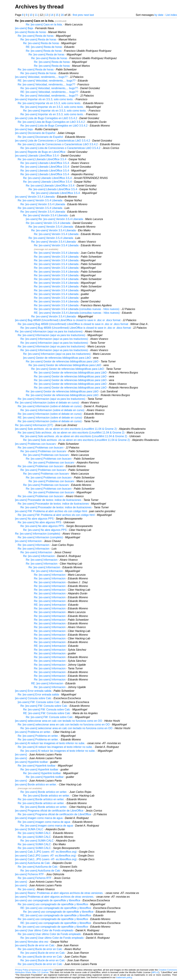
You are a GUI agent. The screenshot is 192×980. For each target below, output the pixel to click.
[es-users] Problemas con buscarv (35, 444)
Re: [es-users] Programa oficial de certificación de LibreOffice (54, 814)
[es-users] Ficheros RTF (29, 874)
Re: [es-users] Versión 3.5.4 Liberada (40, 200)
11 (36, 15)
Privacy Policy (22, 970)
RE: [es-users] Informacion (50, 605)
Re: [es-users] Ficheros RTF (35, 878)
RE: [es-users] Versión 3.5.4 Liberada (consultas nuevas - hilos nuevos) (77, 313)
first (75, 15)
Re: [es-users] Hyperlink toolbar (37, 766)
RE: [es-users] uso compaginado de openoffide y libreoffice (56, 908)
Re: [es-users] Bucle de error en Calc (40, 949)
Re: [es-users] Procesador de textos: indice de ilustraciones (53, 504)
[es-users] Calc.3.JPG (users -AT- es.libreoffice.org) (46, 852)
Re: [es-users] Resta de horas (36, 36)
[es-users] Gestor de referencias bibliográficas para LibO (57, 358)
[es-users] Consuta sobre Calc (33, 698)
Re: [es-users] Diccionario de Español (40, 137)
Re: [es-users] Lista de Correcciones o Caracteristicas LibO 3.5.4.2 (58, 144)
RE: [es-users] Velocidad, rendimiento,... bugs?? (47, 81)
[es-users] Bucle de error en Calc (35, 945)
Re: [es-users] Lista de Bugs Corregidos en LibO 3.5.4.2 (51, 122)
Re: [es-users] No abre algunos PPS (39, 522)
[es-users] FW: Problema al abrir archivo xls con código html (51, 511)
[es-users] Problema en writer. (33, 732)
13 (47, 15)
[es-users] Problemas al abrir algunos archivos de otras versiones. (55, 897)
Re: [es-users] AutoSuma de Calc (38, 867)
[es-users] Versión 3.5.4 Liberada (35, 197)
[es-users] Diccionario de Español (35, 133)
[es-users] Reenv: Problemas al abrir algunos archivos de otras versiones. (59, 893)
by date (159, 15)
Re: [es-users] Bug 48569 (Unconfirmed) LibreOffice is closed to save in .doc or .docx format (73, 324)
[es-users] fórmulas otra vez (32, 942)
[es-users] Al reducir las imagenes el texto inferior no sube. (50, 743)
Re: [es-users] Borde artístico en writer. (44, 792)
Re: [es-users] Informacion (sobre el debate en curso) (47, 403)
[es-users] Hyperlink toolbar (31, 762)
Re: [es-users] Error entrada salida (38, 695)
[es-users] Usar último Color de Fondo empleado (44, 930)
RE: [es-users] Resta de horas (44, 47)
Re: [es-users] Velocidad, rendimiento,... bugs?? (46, 84)
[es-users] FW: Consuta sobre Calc (39, 702)
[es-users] (21, 755)
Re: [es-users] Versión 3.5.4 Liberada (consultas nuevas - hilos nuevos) (77, 309)
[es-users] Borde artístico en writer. (36, 784)
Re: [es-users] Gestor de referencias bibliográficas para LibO (62, 361)
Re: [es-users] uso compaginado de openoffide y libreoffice (53, 904)
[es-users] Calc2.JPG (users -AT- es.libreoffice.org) (45, 856)
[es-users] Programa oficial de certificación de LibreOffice (49, 811)
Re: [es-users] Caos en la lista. (44, 25)
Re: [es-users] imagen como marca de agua (44, 822)
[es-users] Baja (24, 28)
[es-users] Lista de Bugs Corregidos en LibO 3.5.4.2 (46, 118)
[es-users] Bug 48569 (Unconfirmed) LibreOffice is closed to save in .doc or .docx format (68, 320)
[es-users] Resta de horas (30, 32)
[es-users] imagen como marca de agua (39, 818)
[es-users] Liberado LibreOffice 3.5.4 (37, 156)
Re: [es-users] (26, 889)
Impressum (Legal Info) (41, 970)
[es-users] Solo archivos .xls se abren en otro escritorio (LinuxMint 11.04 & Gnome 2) (66, 429)
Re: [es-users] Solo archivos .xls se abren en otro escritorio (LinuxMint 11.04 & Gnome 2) (71, 433)
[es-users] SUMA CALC (29, 829)
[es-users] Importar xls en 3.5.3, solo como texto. (44, 99)
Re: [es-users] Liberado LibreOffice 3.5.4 (42, 159)
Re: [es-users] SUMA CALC (34, 833)
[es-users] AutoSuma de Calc (32, 863)
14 (52, 15)
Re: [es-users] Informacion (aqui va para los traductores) (49, 331)
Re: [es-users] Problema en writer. (38, 736)
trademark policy (124, 977)
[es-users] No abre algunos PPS (34, 519)
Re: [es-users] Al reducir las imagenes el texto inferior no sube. (55, 747)
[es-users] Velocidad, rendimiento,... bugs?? (41, 77)
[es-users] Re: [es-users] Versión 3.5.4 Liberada (54, 219)
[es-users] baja (24, 129)
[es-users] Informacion (28, 541)
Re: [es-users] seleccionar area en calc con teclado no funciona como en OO (64, 725)
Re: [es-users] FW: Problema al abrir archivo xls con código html (56, 515)
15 (57, 15)
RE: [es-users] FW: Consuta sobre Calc (47, 713)
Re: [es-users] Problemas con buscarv (41, 448)
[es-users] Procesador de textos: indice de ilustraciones (48, 500)
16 (62, 15)
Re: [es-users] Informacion (34, 545)
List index (171, 15)
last (92, 15)
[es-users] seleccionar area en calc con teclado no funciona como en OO (59, 721)
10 (31, 15)
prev (80, 15)
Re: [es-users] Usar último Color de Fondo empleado (49, 934)
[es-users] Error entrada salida (33, 691)
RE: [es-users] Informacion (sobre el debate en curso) (50, 418)
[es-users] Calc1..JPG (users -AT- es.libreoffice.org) (46, 859)
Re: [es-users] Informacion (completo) (38, 534)
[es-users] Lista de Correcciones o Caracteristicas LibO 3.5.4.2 (53, 141)
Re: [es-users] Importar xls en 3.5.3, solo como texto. (49, 103)
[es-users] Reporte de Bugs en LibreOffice (40, 152)
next (86, 15)
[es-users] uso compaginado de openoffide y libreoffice (48, 900)
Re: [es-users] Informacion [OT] (34, 425)
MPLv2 (155, 972)
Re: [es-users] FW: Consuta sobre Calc (44, 706)
